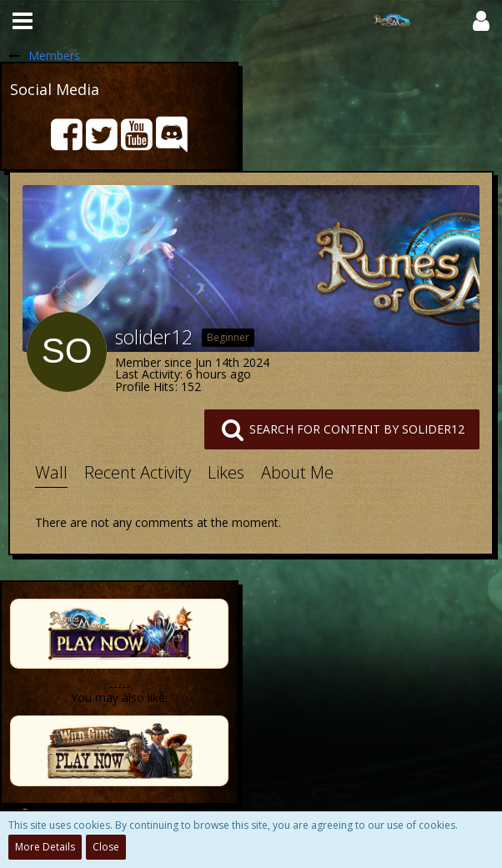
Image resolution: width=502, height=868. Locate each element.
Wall (51, 472)
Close (106, 847)
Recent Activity (138, 472)
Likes (226, 472)
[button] (23, 21)
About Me (297, 472)
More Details (45, 847)
